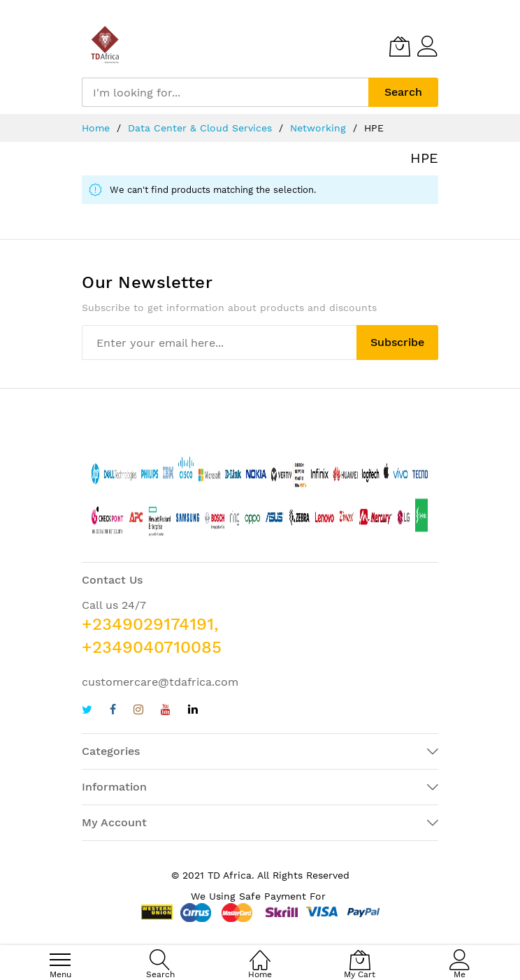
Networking (320, 128)
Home (97, 128)
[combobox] (225, 92)
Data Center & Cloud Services (202, 128)
